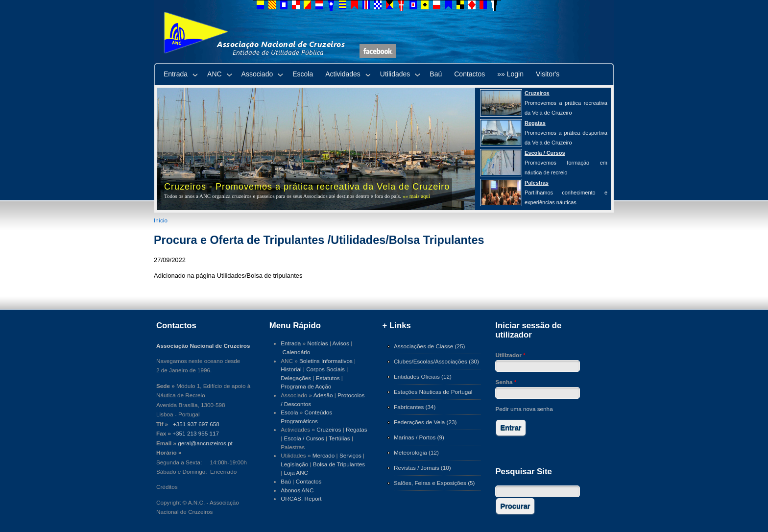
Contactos (469, 74)
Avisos (341, 343)
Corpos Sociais (325, 369)
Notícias (317, 343)
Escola (303, 74)
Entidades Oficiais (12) (423, 376)
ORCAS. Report (301, 498)
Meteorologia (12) (416, 452)
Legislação (294, 464)
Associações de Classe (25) (429, 346)
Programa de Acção (306, 386)
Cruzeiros (329, 429)
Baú (436, 74)
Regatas (357, 429)
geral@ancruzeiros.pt (205, 443)
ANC (215, 74)
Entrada (176, 74)
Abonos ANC (297, 490)
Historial (291, 369)
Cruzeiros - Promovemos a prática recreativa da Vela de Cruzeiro (307, 187)
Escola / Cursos (304, 438)
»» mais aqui (416, 196)
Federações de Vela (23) (425, 422)
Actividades (343, 74)
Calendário (297, 352)
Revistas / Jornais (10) (422, 468)
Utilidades (395, 74)
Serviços (350, 455)
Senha (506, 382)
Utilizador (510, 355)
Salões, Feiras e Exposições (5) (434, 483)
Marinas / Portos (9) (419, 437)
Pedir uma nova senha (524, 409)
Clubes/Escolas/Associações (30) (436, 361)
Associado (257, 74)
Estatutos (328, 378)
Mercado (324, 455)
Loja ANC (296, 472)
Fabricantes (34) (415, 407)
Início (161, 220)
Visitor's (548, 74)
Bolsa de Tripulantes (339, 464)
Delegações (296, 378)
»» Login (510, 74)
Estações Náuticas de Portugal (433, 392)
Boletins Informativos (326, 361)
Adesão (323, 395)
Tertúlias (339, 438)
